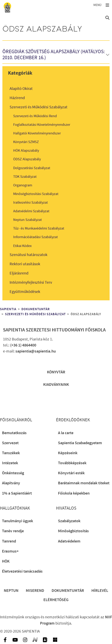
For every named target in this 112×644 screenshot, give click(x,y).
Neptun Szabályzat (27, 220)
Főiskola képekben (74, 493)
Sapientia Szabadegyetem (80, 443)
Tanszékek (11, 453)
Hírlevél (100, 591)
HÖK (6, 561)
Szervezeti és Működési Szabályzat (38, 107)
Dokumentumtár (35, 309)
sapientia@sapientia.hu (36, 351)
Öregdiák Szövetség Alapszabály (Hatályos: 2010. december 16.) (54, 55)
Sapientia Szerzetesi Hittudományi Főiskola (54, 330)
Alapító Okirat (21, 89)
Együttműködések (25, 292)
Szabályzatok (69, 521)
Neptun (11, 591)
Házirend (17, 98)
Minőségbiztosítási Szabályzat (36, 194)
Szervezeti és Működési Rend (35, 116)
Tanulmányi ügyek (17, 521)
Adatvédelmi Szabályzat (31, 211)
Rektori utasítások (25, 264)
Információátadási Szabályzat (35, 237)
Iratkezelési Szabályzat (30, 203)
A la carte (66, 433)
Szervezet (10, 443)
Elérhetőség (56, 600)
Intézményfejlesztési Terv (31, 282)
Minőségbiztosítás (73, 531)
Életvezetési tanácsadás (22, 571)
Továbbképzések (72, 463)
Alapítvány (11, 483)
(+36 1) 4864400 (23, 345)
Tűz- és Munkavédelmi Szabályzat (39, 228)
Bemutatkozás (14, 433)
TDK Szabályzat (25, 177)
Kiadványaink (56, 385)
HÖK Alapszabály (26, 151)
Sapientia (8, 309)
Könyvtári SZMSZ (26, 142)
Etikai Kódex (22, 246)
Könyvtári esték (71, 473)
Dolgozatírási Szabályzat (32, 168)
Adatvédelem (69, 541)
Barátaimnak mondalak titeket (84, 483)
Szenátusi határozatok (28, 255)
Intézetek (10, 463)
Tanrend (9, 541)
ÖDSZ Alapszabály (27, 159)
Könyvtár (56, 372)
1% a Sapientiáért (17, 493)
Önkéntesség (13, 473)
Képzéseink (68, 453)
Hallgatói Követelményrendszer (37, 133)
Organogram (23, 185)
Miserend (35, 591)
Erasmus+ (10, 551)
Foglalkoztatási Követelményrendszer (42, 125)
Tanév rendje (13, 531)
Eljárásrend (19, 273)
